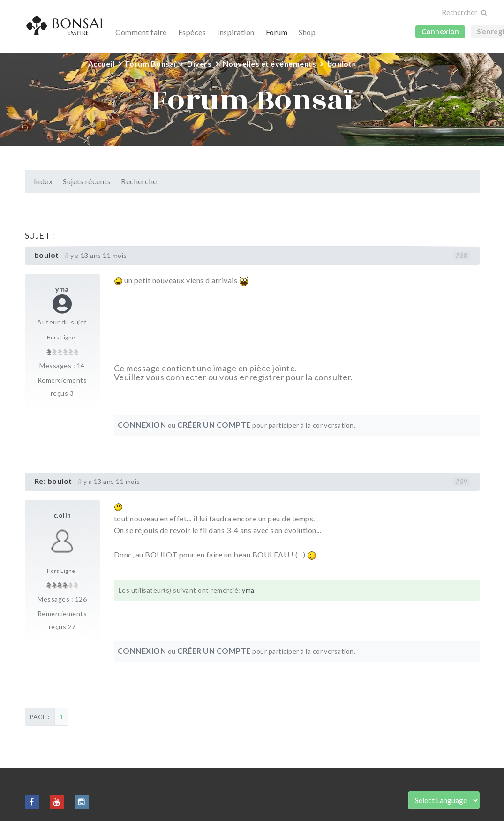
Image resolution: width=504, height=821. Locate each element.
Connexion (440, 31)
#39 (462, 482)
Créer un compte (214, 425)
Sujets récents (87, 181)
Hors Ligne (61, 337)
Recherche (139, 181)
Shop (307, 32)
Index (43, 181)
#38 (462, 256)
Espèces (192, 32)
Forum (277, 32)
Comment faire (141, 32)
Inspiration (236, 32)
